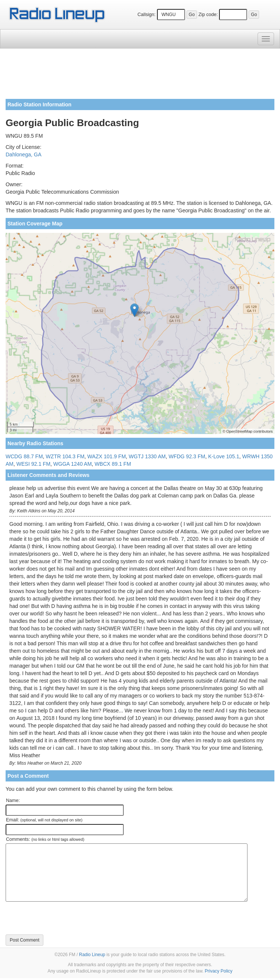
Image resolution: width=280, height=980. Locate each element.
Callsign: (147, 15)
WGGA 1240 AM (73, 464)
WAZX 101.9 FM (107, 456)
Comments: (45, 839)
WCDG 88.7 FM (24, 456)
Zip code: (208, 15)
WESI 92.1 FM (33, 464)
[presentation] (62, 918)
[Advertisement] (140, 77)
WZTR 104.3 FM (65, 456)
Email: (44, 820)
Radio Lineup (92, 955)
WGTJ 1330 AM (147, 456)
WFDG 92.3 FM (187, 456)
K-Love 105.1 (224, 456)
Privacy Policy (219, 971)
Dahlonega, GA (24, 155)
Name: (13, 800)
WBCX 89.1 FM (113, 464)
